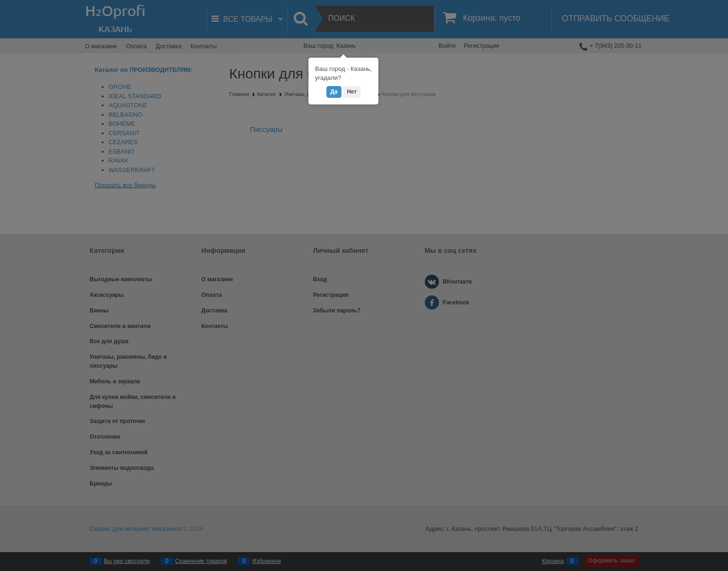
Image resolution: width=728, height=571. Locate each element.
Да (334, 92)
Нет (352, 92)
